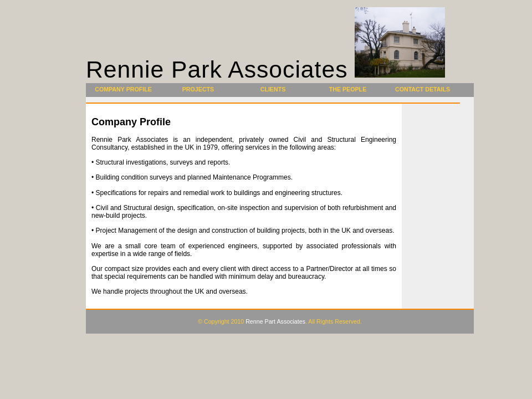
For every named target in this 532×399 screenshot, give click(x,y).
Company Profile (123, 89)
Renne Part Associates (275, 321)
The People (348, 89)
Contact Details (423, 89)
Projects (198, 89)
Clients (273, 89)
